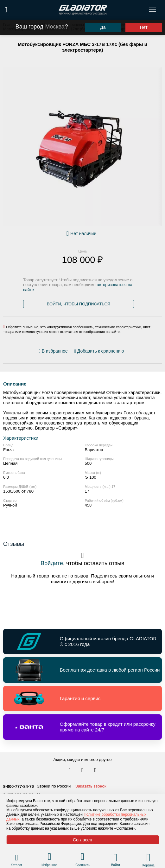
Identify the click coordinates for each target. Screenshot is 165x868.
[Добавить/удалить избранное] (54, 351)
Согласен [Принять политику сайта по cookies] (82, 840)
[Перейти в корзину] (148, 858)
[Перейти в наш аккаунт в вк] (70, 770)
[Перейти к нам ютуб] (95, 770)
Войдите (52, 563)
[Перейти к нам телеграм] (83, 770)
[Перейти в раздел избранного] (50, 857)
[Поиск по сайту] (6, 10)
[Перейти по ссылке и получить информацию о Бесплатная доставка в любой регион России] (82, 670)
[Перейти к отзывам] (127, 352)
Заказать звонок (91, 786)
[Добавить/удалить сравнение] (99, 351)
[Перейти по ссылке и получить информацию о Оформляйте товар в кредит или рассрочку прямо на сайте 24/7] (82, 727)
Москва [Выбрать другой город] (55, 27)
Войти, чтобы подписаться (79, 304)
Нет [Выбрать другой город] (144, 27)
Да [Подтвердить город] (103, 27)
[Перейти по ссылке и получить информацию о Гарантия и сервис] (82, 699)
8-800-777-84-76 (19, 786)
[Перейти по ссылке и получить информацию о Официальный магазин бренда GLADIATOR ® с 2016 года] (82, 641)
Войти (116, 865)
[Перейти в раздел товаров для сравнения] (82, 857)
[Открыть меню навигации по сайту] (152, 10)
